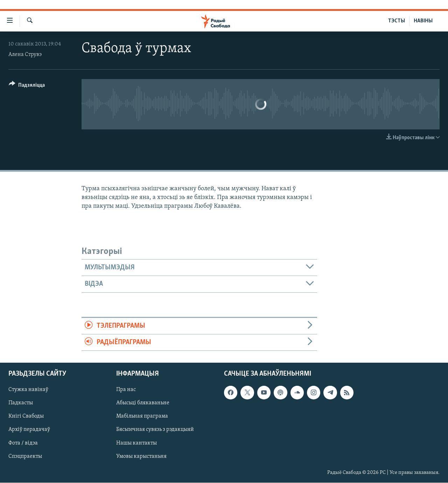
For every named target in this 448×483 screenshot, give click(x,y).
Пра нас (126, 390)
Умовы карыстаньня (141, 456)
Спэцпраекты (25, 456)
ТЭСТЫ (397, 21)
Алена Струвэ (25, 55)
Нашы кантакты (136, 443)
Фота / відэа (23, 443)
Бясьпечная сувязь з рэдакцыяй (155, 430)
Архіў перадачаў (29, 430)
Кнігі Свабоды (26, 417)
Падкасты (21, 403)
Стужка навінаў (28, 390)
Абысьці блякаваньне (143, 403)
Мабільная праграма (142, 417)
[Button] (27, 86)
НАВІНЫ (423, 21)
